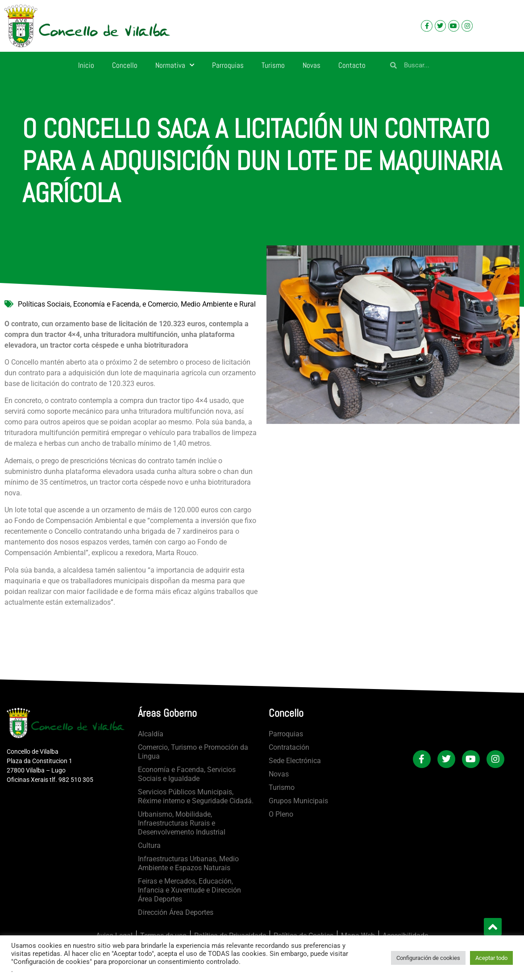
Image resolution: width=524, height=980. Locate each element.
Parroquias (228, 65)
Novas (312, 65)
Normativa (175, 65)
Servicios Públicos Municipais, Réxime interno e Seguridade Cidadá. (196, 796)
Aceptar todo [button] (491, 958)
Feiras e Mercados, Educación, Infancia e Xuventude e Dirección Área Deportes (189, 890)
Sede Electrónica (295, 761)
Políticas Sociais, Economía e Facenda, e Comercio (98, 304)
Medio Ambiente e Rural (218, 304)
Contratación (289, 747)
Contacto (352, 65)
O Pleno (281, 814)
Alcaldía (151, 734)
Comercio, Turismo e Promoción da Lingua (193, 752)
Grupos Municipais (298, 801)
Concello (125, 65)
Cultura (149, 845)
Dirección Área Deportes (176, 912)
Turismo (273, 65)
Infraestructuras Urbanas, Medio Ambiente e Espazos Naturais (188, 863)
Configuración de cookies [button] (428, 958)
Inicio (86, 65)
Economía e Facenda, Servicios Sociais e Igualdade (187, 774)
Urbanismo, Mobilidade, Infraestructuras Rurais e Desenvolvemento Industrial (182, 823)
